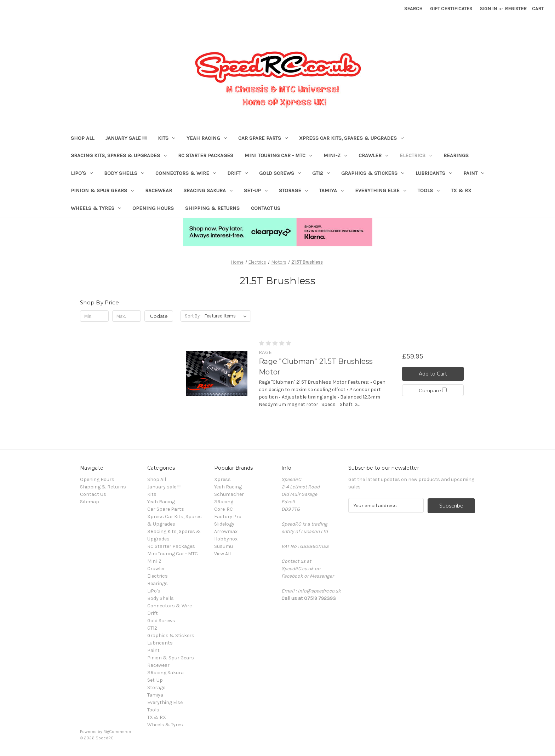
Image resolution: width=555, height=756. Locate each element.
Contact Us (266, 208)
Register (516, 9)
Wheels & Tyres (96, 208)
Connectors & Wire (186, 173)
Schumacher (229, 494)
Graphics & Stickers (373, 173)
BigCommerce (117, 732)
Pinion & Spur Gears (102, 190)
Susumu (224, 546)
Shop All (82, 138)
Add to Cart (433, 374)
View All (222, 554)
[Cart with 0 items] (538, 9)
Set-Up (256, 190)
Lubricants (434, 173)
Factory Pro (228, 517)
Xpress (222, 479)
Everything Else (381, 190)
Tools (429, 190)
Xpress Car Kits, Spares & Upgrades (351, 138)
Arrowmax (226, 531)
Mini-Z (335, 155)
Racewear (159, 190)
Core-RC (224, 509)
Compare (433, 391)
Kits (167, 138)
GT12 (321, 173)
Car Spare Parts (263, 138)
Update (159, 316)
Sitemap (90, 502)
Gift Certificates (451, 9)
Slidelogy (224, 524)
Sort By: (193, 316)
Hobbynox (226, 539)
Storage (293, 190)
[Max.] (127, 316)
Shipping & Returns (212, 208)
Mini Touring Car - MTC (278, 155)
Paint (474, 173)
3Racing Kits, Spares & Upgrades (119, 155)
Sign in (488, 9)
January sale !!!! (126, 138)
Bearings (456, 155)
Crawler (373, 155)
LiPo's (82, 173)
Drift (238, 173)
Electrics (416, 155)
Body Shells (124, 173)
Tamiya (331, 190)
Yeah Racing (207, 138)
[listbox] (227, 316)
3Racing (224, 502)
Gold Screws (280, 173)
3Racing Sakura (208, 190)
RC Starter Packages (206, 155)
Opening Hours (153, 208)
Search (413, 9)
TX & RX (461, 190)
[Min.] (94, 316)
